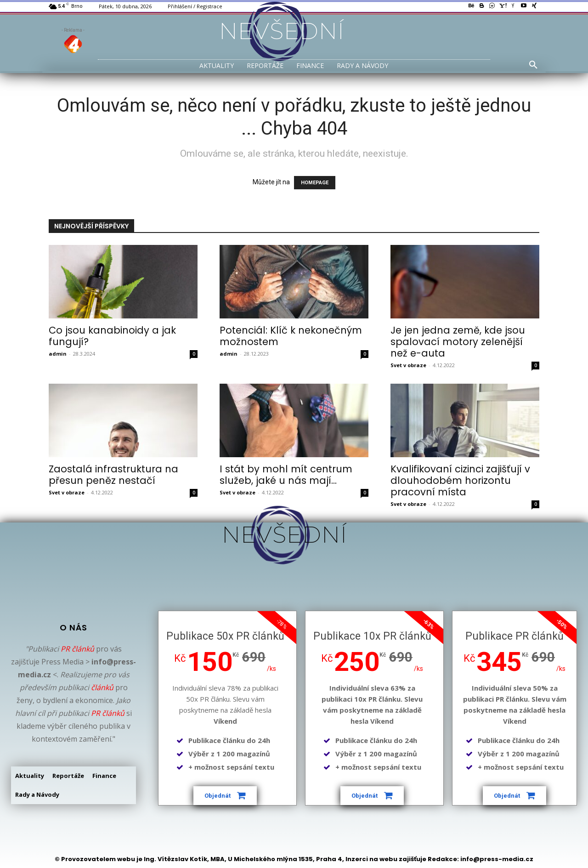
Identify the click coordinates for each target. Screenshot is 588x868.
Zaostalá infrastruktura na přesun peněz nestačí (113, 475)
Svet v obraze (408, 365)
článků (102, 687)
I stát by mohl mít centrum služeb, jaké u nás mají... (286, 475)
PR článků (77, 649)
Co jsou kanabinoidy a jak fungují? (112, 336)
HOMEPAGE (315, 183)
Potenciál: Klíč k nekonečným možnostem (291, 336)
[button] (533, 65)
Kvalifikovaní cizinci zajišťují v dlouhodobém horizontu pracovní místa (460, 480)
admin (58, 354)
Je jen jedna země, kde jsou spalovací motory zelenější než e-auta (458, 342)
